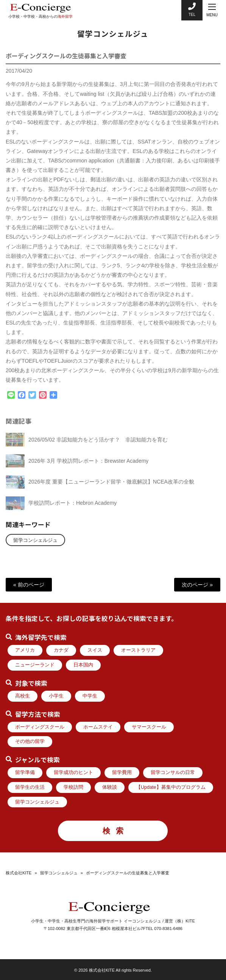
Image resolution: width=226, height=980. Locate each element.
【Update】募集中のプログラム (171, 787)
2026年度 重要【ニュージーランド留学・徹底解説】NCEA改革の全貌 (111, 486)
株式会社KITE (19, 873)
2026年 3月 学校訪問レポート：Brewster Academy (88, 465)
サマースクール (149, 727)
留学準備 (25, 772)
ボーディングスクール (40, 727)
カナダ (61, 650)
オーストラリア (138, 650)
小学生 (56, 696)
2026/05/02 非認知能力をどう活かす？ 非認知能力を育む (98, 444)
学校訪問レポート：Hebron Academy (72, 507)
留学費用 (122, 772)
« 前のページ (29, 585)
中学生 (90, 696)
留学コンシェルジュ (35, 540)
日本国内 (83, 665)
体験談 (110, 787)
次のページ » (197, 585)
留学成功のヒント (73, 772)
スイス (95, 650)
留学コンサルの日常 (173, 772)
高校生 (23, 696)
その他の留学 (30, 741)
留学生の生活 (30, 787)
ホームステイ (98, 727)
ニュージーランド (35, 665)
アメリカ (25, 650)
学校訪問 (73, 787)
